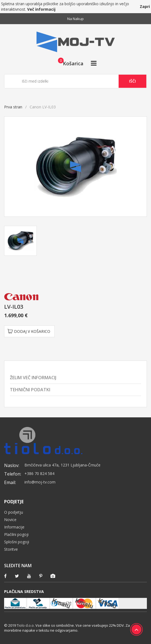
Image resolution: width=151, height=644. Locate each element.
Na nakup (75, 19)
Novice (10, 520)
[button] (69, 63)
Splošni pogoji (17, 542)
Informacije (14, 527)
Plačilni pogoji (16, 534)
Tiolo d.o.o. (26, 625)
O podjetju (14, 512)
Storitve (11, 549)
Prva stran (13, 107)
